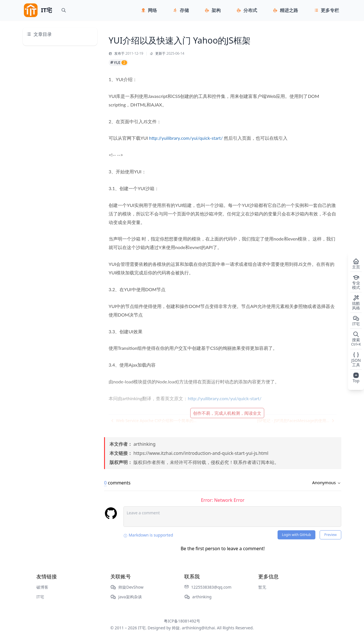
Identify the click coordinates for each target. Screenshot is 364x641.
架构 (216, 10)
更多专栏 (330, 10)
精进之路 (289, 10)
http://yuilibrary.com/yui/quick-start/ (186, 138)
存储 (184, 10)
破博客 (42, 587)
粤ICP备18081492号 (182, 621)
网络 (152, 10)
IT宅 (40, 597)
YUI (118, 62)
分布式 (250, 10)
